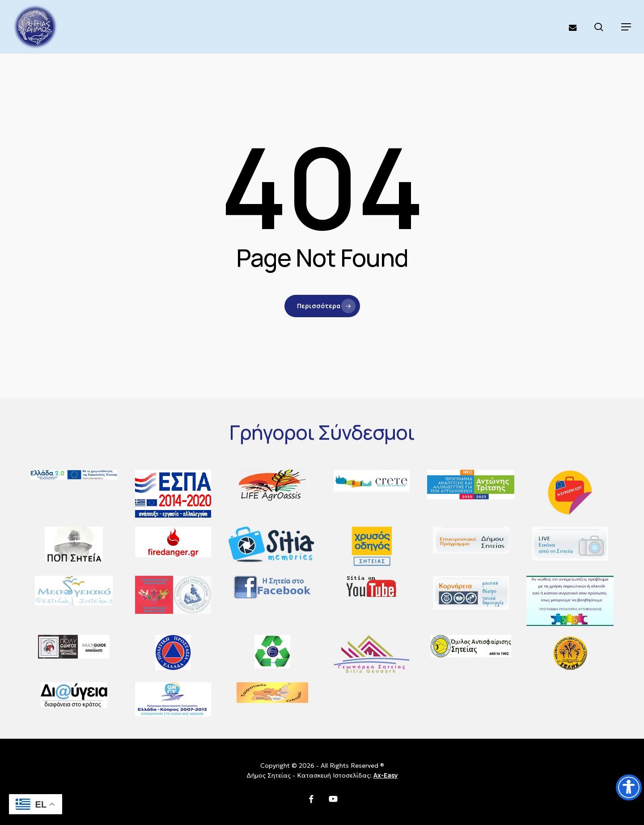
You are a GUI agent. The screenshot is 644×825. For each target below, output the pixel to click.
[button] (626, 27)
